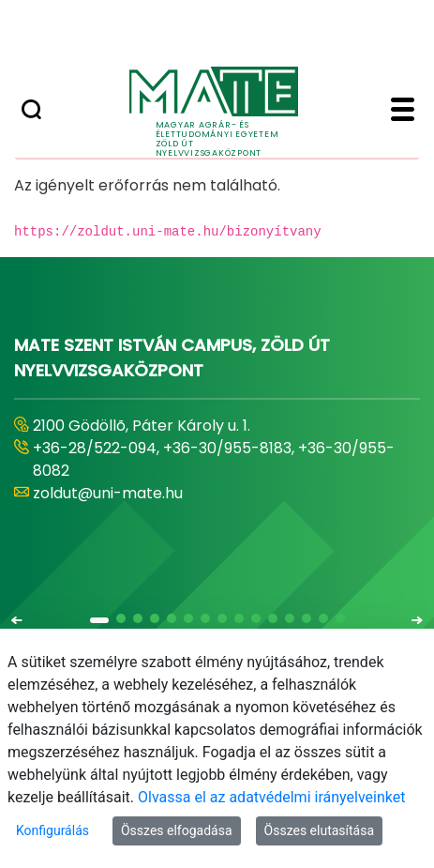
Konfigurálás (52, 830)
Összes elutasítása (320, 830)
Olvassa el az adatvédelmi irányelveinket (271, 797)
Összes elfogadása (177, 830)
